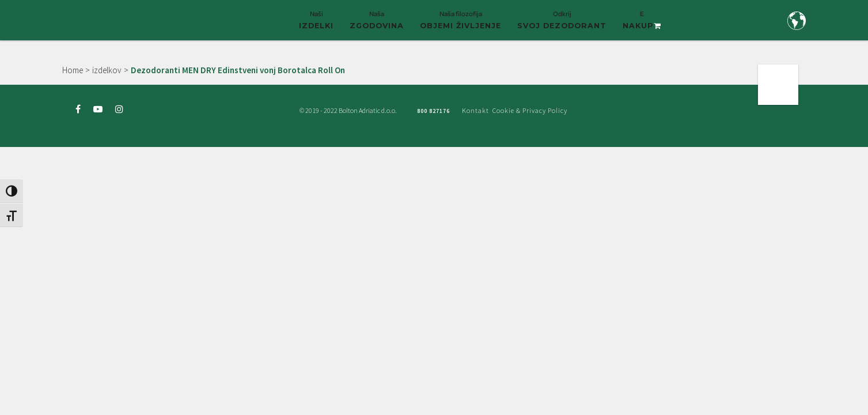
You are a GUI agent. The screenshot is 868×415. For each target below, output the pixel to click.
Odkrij (562, 25)
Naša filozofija (460, 25)
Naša (377, 25)
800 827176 (433, 111)
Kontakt (475, 110)
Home (73, 70)
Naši (316, 25)
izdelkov (107, 70)
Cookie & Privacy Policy (530, 110)
